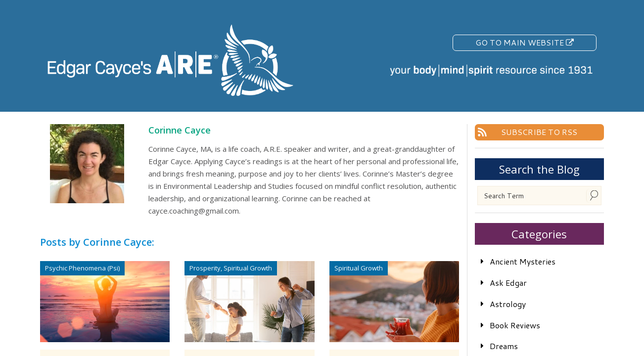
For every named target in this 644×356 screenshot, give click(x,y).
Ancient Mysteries (523, 261)
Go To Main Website (525, 42)
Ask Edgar (508, 283)
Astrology (508, 304)
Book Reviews (515, 325)
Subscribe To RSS (539, 132)
